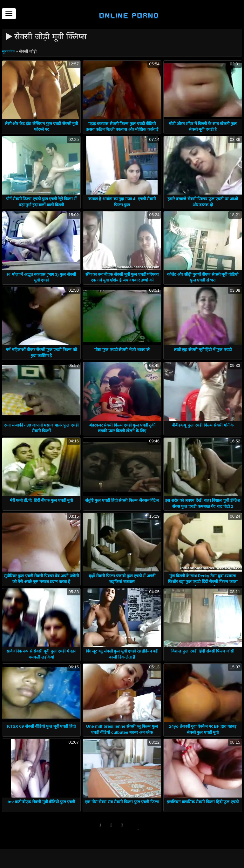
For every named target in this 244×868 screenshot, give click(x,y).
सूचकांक (9, 51)
